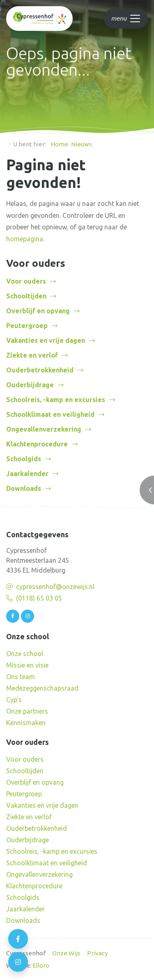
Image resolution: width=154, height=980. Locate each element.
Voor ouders (26, 281)
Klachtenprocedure (37, 444)
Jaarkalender (27, 474)
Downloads (24, 488)
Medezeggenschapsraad (42, 688)
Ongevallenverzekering (44, 429)
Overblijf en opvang (38, 311)
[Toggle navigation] (126, 18)
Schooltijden (26, 296)
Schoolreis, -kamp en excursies (56, 400)
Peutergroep (27, 326)
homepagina (25, 239)
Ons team (21, 677)
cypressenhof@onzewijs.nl (55, 587)
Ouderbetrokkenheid (40, 370)
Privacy (97, 953)
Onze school (25, 654)
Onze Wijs (66, 953)
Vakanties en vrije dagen (46, 340)
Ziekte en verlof (32, 355)
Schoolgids (24, 459)
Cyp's (14, 700)
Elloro (41, 965)
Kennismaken (26, 723)
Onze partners (27, 711)
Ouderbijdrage (30, 385)
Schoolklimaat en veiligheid (50, 414)
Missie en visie (27, 665)
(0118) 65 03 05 (39, 598)
